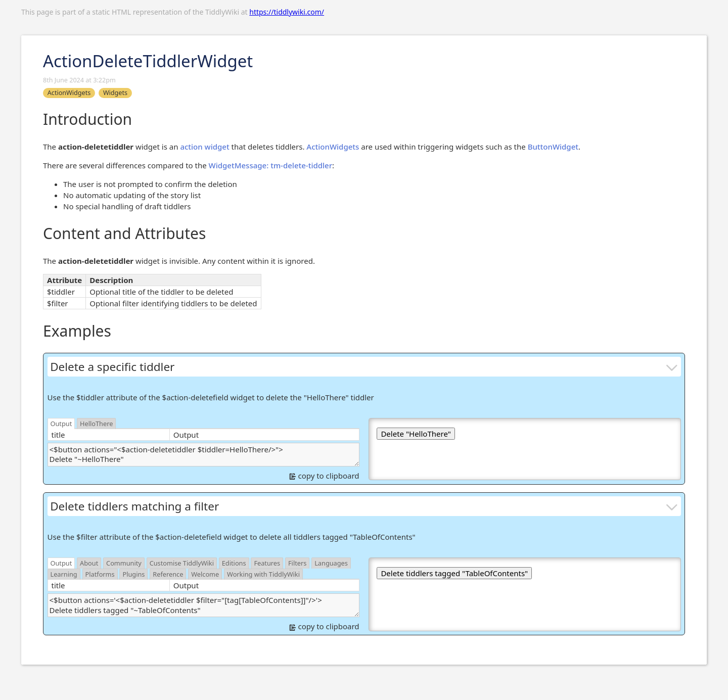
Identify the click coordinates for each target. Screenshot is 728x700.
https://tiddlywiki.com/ (287, 12)
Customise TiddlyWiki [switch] (182, 563)
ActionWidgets (333, 147)
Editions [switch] (234, 563)
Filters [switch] (297, 563)
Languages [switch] (331, 563)
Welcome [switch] (205, 574)
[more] (672, 367)
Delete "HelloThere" (416, 434)
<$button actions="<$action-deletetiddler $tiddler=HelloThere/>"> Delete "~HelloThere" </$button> (203, 455)
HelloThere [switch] (96, 424)
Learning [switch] (64, 574)
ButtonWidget (553, 147)
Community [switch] (124, 563)
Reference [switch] (168, 574)
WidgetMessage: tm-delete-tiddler (270, 165)
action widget (204, 147)
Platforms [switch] (100, 574)
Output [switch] (61, 424)
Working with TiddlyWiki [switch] (263, 574)
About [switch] (89, 563)
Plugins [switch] (133, 574)
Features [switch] (267, 563)
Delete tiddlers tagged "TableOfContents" (454, 573)
